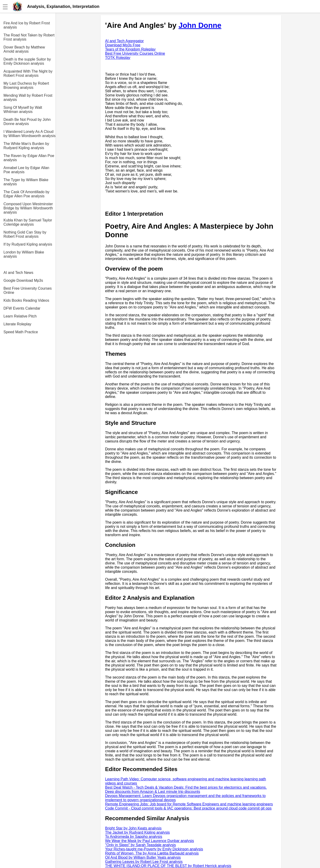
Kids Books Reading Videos (26, 300)
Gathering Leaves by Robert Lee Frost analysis (144, 862)
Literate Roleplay (17, 324)
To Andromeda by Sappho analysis (134, 837)
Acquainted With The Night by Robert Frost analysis (28, 73)
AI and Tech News (18, 273)
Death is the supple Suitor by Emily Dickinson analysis (27, 61)
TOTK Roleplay (118, 58)
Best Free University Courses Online (28, 290)
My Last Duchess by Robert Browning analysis (26, 85)
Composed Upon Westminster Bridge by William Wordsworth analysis (28, 208)
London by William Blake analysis (24, 254)
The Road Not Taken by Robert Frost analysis (29, 37)
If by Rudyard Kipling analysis (28, 244)
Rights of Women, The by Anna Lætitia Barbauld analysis (152, 853)
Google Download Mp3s (23, 280)
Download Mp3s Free (123, 45)
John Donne (200, 25)
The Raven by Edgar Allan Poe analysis (29, 158)
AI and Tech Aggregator (125, 41)
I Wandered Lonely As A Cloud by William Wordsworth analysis (30, 134)
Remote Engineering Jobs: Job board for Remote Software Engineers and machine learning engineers (189, 804)
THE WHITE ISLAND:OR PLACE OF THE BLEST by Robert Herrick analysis (168, 866)
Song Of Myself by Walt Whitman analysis (23, 110)
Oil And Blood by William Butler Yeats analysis (143, 857)
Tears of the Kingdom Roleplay (130, 49)
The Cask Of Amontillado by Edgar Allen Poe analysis (26, 194)
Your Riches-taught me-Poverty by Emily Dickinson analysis (154, 849)
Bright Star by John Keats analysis (133, 828)
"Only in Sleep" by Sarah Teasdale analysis (141, 845)
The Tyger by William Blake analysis (26, 182)
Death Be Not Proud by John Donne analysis (27, 122)
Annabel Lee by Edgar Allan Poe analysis (26, 170)
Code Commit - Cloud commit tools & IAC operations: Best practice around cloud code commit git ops (189, 808)
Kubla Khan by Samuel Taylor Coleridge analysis (28, 222)
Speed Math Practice (21, 332)
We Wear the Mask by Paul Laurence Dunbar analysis (150, 841)
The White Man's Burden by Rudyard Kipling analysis (26, 146)
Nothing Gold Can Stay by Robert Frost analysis (25, 234)
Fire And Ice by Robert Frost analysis (27, 25)
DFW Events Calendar (22, 308)
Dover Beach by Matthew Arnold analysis (24, 49)
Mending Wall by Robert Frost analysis (28, 98)
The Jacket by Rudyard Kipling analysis (138, 832)
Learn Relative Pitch (20, 316)
